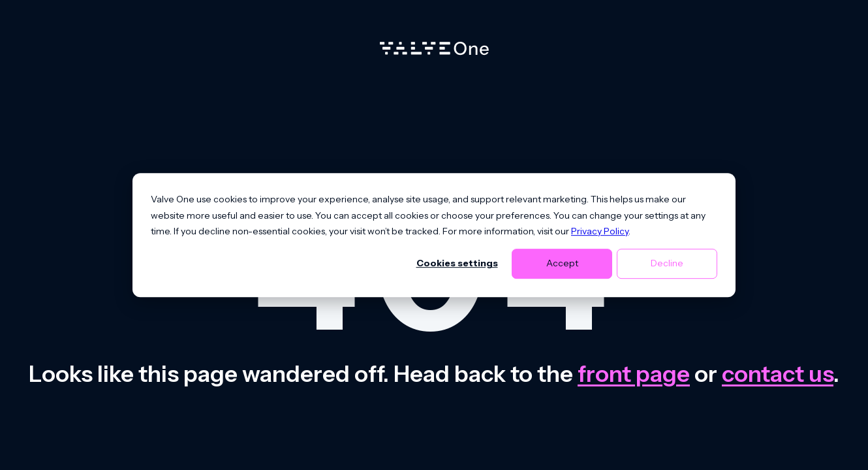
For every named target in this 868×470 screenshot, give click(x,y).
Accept (562, 264)
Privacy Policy (600, 231)
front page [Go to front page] (634, 374)
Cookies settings (457, 264)
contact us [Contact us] (778, 374)
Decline (667, 264)
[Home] (434, 52)
